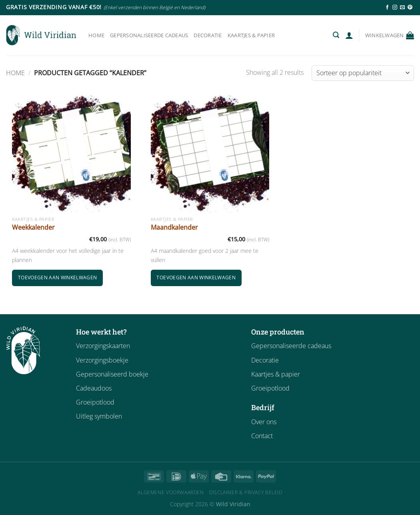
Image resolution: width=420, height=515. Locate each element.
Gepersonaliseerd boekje (112, 374)
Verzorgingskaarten (103, 346)
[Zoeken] (336, 35)
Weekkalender (33, 227)
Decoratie (208, 35)
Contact (262, 436)
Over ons (264, 422)
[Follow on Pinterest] (410, 8)
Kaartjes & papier (251, 35)
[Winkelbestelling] (363, 73)
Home (96, 35)
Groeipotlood (95, 402)
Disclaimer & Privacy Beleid (246, 492)
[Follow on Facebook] (387, 8)
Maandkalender (174, 227)
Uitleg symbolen (99, 416)
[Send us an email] (402, 8)
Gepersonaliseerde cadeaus (149, 35)
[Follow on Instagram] (395, 8)
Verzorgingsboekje (102, 360)
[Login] (349, 35)
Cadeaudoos (94, 388)
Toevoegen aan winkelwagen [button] (58, 278)
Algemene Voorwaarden (171, 492)
